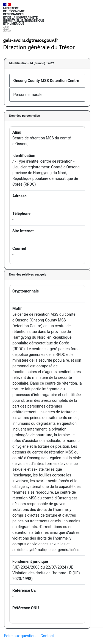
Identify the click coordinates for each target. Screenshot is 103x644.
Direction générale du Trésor (39, 47)
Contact (47, 636)
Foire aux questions (21, 636)
